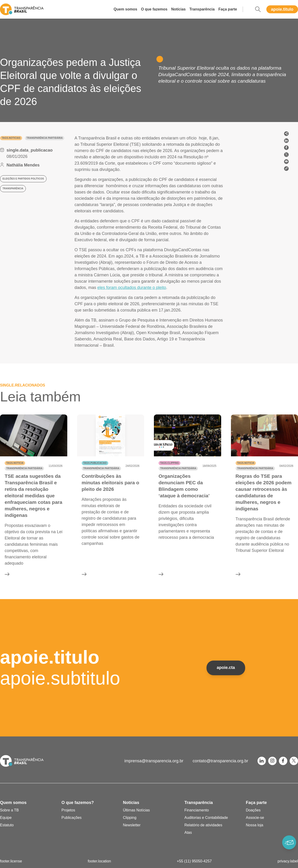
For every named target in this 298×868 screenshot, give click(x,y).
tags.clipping (169, 463)
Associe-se (255, 818)
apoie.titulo (282, 9)
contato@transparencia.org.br (220, 761)
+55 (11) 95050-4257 (194, 861)
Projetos (68, 810)
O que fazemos (154, 9)
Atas (188, 832)
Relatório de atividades (203, 825)
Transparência (202, 9)
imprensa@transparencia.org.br (154, 761)
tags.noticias (11, 138)
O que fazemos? (78, 803)
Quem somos (125, 9)
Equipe (6, 818)
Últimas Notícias (136, 810)
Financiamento (197, 810)
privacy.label (288, 861)
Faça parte (228, 9)
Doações (253, 810)
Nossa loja (255, 825)
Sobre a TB (9, 810)
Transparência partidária (45, 138)
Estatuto (7, 825)
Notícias (178, 9)
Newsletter (132, 825)
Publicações (71, 818)
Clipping (130, 818)
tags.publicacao (95, 463)
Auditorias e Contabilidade (206, 818)
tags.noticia (15, 463)
